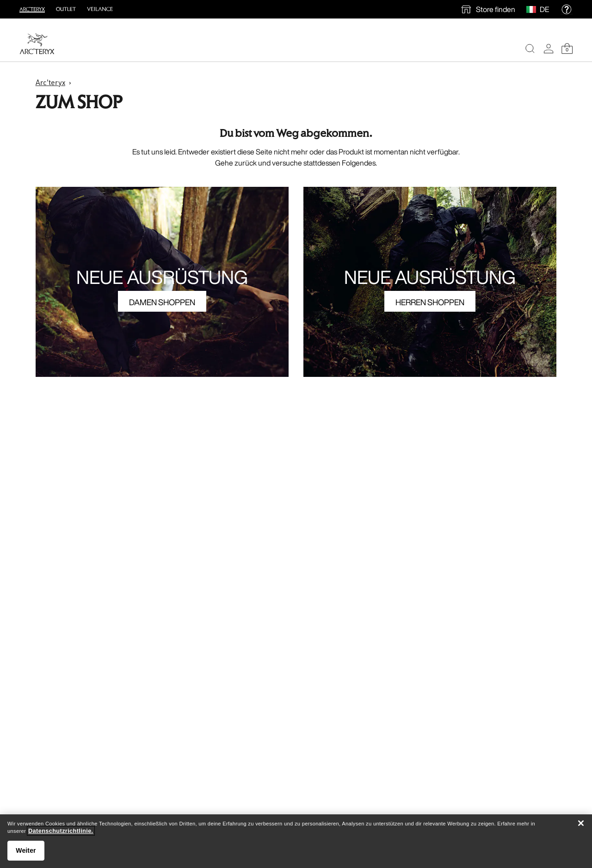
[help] (567, 9)
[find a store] (488, 9)
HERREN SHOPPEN (430, 302)
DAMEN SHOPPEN (162, 302)
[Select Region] (533, 9)
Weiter (26, 850)
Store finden (496, 9)
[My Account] (549, 49)
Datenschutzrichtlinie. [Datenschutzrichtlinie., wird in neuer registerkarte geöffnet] (61, 831)
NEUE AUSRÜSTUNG (162, 277)
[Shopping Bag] (567, 49)
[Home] (37, 44)
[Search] (530, 49)
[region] (296, 841)
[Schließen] (581, 823)
